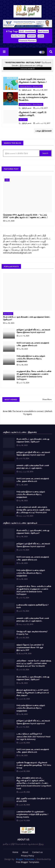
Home (15, 852)
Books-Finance (18, 36)
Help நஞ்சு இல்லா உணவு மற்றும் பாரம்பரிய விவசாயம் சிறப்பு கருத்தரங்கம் (31, 359)
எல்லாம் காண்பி (27, 68)
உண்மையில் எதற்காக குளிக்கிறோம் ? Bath (32, 606)
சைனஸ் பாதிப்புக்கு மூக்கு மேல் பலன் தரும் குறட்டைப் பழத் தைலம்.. (33, 467)
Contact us (37, 852)
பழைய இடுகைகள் (43, 131)
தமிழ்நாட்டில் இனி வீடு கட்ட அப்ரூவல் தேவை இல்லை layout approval (33, 331)
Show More (47, 399)
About (25, 852)
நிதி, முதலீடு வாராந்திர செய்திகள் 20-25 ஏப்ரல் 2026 (34, 800)
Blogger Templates (25, 859)
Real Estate (43, 31)
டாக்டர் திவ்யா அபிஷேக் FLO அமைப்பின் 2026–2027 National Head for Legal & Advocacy (33, 736)
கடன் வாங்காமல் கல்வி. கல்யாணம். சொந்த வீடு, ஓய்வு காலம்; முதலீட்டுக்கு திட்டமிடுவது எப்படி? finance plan (33, 510)
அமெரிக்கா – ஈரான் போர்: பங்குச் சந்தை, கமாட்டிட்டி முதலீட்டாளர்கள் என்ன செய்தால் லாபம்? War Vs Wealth (34, 663)
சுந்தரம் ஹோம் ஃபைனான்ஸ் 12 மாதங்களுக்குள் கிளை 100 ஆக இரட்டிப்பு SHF (30, 647)
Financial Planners (27, 41)
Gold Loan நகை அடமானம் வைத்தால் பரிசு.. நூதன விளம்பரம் (33, 344)
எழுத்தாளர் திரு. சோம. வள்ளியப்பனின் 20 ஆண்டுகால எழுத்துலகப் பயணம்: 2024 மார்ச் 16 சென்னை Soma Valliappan (34, 375)
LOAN (41, 36)
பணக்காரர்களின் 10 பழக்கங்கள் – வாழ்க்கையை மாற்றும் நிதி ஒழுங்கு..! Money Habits (32, 814)
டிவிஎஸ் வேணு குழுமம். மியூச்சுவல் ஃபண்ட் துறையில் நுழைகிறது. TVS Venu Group (34, 765)
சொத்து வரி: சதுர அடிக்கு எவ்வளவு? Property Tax (32, 633)
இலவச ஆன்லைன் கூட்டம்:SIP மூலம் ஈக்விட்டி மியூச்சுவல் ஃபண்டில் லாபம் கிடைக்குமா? (33, 693)
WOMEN (31, 36)
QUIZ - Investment (27, 31)
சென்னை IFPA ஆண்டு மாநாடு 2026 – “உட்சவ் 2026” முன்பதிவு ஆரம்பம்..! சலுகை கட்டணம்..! (25, 216)
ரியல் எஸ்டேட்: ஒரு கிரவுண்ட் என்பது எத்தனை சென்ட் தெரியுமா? (27, 318)
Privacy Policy (27, 856)
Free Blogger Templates (28, 862)
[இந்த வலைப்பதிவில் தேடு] (22, 153)
